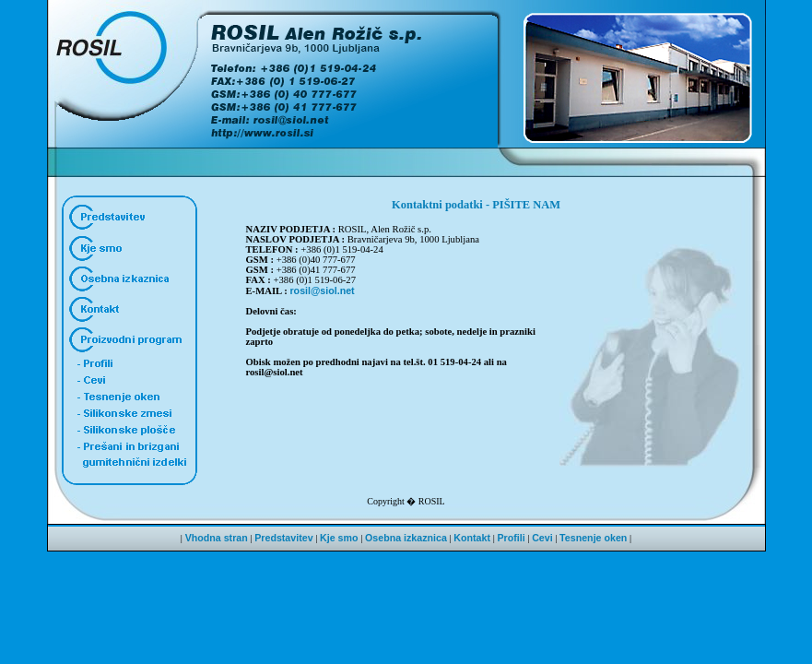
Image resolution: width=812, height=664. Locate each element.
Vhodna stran (217, 538)
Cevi (542, 538)
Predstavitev (283, 538)
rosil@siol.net (322, 290)
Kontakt (472, 538)
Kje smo (339, 538)
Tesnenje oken (593, 538)
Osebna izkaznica (406, 538)
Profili (511, 538)
